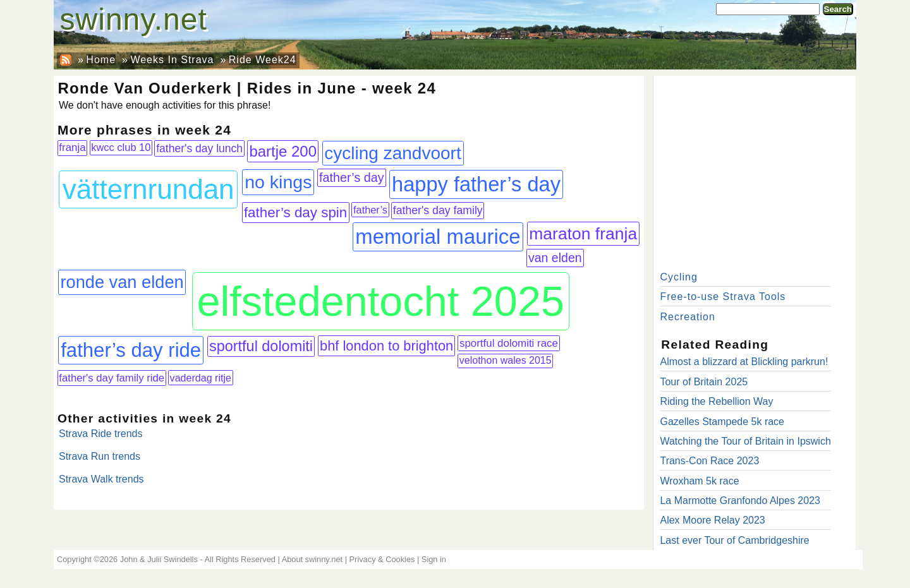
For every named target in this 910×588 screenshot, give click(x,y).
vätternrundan (149, 189)
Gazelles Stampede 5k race (722, 422)
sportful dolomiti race (509, 343)
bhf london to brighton (386, 346)
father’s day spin (295, 213)
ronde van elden (122, 282)
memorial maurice (438, 237)
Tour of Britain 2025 (704, 382)
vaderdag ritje (201, 378)
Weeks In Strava (172, 60)
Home (101, 60)
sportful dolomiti (261, 346)
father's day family (438, 210)
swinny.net (134, 19)
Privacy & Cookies (382, 559)
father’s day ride (131, 350)
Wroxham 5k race (699, 481)
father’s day (352, 177)
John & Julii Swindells (159, 559)
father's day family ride (112, 378)
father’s (370, 210)
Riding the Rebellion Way (716, 401)
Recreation (687, 317)
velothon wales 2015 (506, 360)
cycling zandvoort (392, 153)
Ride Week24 (263, 60)
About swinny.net (312, 559)
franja (72, 147)
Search (838, 9)
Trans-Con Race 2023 (709, 461)
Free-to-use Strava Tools (723, 297)
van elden (555, 258)
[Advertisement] (755, 171)
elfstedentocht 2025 (380, 301)
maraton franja (583, 234)
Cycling (678, 277)
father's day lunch (199, 148)
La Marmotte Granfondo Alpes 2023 (740, 501)
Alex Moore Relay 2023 (712, 520)
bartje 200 (283, 151)
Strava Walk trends (101, 479)
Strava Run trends (100, 456)
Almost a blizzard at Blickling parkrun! (744, 362)
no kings (278, 182)
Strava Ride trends (101, 434)
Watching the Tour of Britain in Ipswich (745, 441)
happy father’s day (476, 184)
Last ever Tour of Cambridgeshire (734, 540)
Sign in (434, 559)
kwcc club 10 (121, 147)
